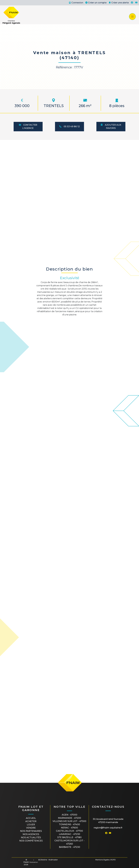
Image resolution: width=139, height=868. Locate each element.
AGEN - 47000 (69, 815)
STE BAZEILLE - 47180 (69, 837)
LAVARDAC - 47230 (69, 834)
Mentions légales (102, 860)
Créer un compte (96, 3)
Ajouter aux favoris (111, 127)
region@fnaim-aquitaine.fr (108, 828)
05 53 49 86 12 (69, 127)
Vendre (31, 828)
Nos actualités (31, 838)
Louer (31, 825)
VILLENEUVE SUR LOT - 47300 (69, 821)
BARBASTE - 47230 (69, 847)
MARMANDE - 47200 (69, 818)
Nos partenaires (31, 831)
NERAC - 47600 (69, 828)
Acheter (31, 821)
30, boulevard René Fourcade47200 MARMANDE (108, 821)
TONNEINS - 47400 (69, 824)
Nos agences (31, 834)
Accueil (31, 818)
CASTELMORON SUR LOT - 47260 (69, 842)
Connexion (76, 3)
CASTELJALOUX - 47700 (69, 831)
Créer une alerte (119, 3)
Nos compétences (31, 841)
